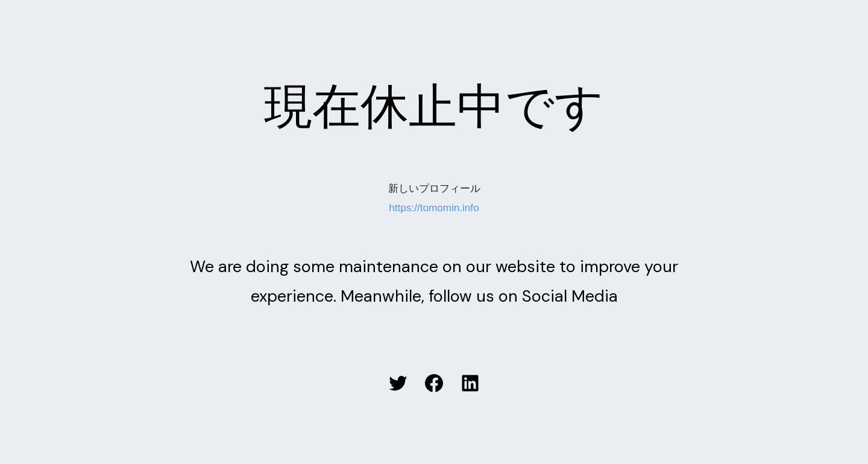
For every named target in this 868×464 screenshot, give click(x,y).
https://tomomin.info (434, 208)
